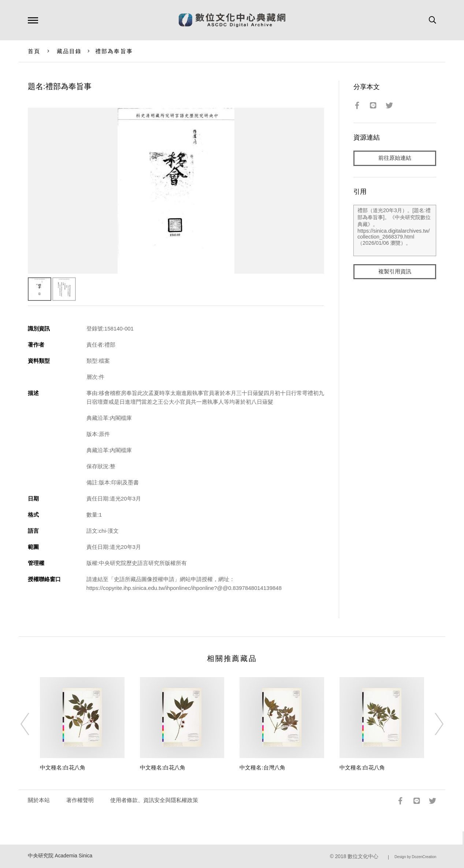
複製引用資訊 (395, 272)
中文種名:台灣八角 (262, 767)
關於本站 (39, 800)
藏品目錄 (69, 51)
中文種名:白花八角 (63, 767)
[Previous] (31, 724)
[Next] (433, 724)
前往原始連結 (395, 158)
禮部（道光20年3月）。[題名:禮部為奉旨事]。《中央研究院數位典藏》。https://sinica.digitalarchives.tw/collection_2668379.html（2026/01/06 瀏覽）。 (395, 230)
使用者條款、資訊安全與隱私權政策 (154, 800)
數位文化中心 (363, 856)
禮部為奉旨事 (114, 51)
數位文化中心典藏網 (232, 20)
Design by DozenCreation (415, 857)
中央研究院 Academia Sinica (60, 856)
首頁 (34, 51)
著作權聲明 (80, 800)
